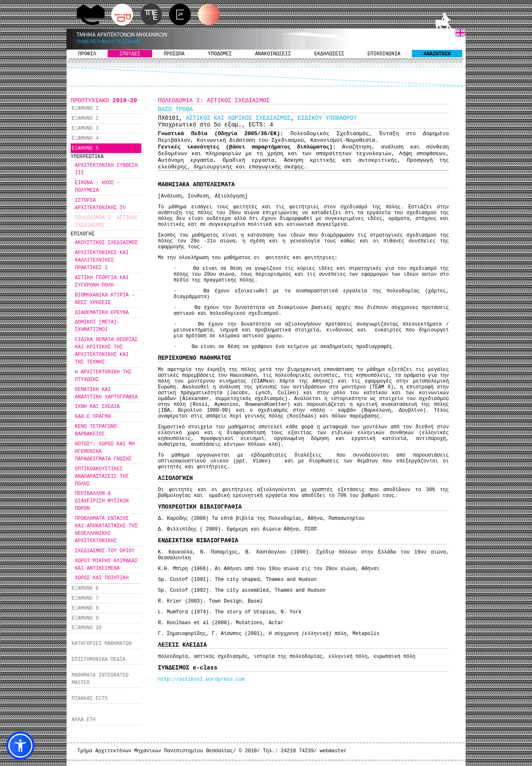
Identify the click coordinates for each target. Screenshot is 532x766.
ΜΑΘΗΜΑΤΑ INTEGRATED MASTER (100, 679)
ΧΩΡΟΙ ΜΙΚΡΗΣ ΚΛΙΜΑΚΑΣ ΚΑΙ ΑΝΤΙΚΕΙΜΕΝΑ (106, 565)
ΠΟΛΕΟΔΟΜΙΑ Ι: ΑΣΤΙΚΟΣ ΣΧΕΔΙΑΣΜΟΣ (106, 222)
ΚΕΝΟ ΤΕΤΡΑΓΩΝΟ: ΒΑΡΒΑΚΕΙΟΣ (97, 430)
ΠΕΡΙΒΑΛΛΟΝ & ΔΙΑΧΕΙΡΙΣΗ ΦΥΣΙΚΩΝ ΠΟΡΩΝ (102, 501)
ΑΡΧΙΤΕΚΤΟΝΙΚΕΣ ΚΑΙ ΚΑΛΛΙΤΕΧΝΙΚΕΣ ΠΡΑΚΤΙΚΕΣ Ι (102, 260)
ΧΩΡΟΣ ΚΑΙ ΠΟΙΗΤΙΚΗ (102, 578)
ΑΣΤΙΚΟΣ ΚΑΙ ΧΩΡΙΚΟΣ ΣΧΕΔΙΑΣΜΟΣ (238, 118)
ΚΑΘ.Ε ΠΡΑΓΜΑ (93, 417)
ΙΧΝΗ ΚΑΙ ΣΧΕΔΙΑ (97, 407)
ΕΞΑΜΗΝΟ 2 (85, 119)
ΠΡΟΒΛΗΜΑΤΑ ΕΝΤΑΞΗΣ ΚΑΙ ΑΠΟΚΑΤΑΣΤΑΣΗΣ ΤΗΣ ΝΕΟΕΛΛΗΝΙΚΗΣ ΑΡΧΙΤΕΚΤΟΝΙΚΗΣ (106, 530)
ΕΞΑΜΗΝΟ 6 (85, 588)
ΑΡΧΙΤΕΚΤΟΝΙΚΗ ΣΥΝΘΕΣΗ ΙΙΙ (106, 169)
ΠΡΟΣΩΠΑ (174, 54)
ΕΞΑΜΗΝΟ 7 (85, 598)
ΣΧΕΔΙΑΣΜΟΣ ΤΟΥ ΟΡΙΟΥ (105, 551)
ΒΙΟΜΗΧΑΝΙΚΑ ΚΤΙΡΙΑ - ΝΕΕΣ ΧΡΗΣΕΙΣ (105, 299)
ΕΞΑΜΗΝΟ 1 (85, 109)
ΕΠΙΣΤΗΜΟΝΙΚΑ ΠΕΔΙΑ (99, 660)
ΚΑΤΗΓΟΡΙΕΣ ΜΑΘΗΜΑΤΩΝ (101, 644)
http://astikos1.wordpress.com (201, 680)
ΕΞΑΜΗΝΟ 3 (85, 128)
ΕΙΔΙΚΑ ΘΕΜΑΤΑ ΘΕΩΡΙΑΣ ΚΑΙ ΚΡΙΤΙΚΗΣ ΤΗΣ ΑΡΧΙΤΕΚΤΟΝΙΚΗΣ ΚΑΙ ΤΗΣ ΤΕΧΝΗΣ (106, 351)
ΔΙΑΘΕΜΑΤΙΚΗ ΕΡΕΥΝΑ (102, 313)
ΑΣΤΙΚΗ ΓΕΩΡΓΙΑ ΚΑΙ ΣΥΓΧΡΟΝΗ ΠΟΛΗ (102, 282)
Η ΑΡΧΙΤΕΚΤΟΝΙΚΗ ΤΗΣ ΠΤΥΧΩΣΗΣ (103, 376)
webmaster (333, 751)
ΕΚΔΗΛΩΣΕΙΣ (329, 54)
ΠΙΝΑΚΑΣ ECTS (89, 699)
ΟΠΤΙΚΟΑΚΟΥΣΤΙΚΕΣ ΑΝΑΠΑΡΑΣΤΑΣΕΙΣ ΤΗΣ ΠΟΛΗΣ (102, 477)
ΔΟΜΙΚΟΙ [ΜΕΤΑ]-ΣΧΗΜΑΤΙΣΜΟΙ (97, 326)
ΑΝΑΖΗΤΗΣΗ (437, 54)
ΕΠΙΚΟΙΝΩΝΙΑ (384, 54)
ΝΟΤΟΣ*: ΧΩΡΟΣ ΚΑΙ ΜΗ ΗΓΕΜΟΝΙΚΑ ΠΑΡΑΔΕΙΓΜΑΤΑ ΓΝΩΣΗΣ (105, 452)
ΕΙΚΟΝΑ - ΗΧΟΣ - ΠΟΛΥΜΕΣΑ (97, 187)
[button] (20, 746)
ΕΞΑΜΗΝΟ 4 (85, 138)
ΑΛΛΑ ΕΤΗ (84, 720)
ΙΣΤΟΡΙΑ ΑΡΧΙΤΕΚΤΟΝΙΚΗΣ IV (100, 204)
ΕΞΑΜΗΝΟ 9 (85, 618)
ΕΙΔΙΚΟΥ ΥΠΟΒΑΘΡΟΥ (327, 118)
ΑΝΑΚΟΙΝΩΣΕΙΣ (273, 54)
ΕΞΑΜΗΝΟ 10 (86, 628)
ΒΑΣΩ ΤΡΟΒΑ (175, 109)
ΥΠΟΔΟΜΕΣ (220, 54)
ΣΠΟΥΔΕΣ (130, 54)
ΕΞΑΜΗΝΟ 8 (85, 608)
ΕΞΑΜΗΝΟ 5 (85, 148)
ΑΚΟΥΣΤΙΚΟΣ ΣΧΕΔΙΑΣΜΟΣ (106, 243)
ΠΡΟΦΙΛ (87, 54)
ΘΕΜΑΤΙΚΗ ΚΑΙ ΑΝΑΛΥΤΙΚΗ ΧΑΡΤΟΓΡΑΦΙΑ (106, 393)
